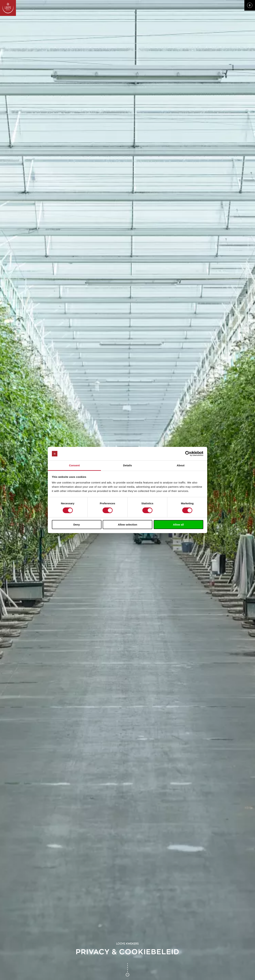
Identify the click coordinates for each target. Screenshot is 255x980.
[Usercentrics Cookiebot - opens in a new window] (188, 454)
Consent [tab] (74, 465)
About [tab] (181, 465)
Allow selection (127, 525)
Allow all (178, 525)
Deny (77, 525)
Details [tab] (127, 465)
